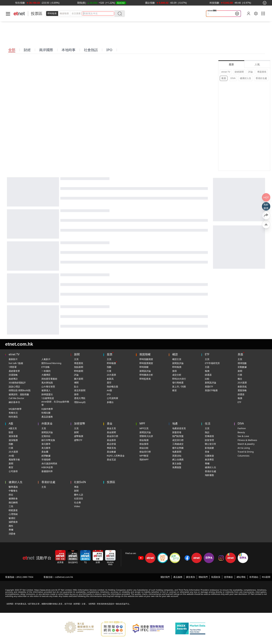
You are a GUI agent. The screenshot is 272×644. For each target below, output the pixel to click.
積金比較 (144, 448)
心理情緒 (13, 514)
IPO (109, 394)
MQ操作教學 (15, 409)
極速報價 (64, 13)
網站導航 (241, 577)
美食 (207, 452)
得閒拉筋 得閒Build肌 (20, 390)
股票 (110, 354)
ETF (207, 354)
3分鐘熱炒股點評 (17, 383)
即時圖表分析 (146, 375)
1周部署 (13, 367)
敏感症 (12, 518)
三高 (11, 506)
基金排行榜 (112, 436)
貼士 (76, 387)
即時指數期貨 (146, 359)
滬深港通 (13, 436)
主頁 (76, 359)
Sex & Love (243, 436)
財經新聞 (239, 72)
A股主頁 (13, 428)
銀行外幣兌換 (48, 440)
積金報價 (144, 440)
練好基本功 (14, 402)
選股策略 (242, 390)
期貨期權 (145, 354)
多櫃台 (110, 402)
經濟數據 (46, 456)
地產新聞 (177, 452)
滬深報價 (13, 440)
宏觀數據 (242, 367)
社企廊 (77, 502)
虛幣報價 (79, 436)
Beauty (241, 432)
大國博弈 (46, 375)
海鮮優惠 (209, 475)
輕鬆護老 (13, 510)
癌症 (11, 495)
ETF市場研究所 (212, 363)
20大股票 (112, 375)
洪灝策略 (13, 375)
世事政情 (209, 436)
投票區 (37, 13)
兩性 (11, 526)
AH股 (110, 390)
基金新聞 (111, 432)
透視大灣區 (80, 398)
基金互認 (111, 459)
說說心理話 (14, 387)
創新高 (110, 379)
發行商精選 (178, 383)
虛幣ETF (78, 440)
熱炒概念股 (112, 387)
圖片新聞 (79, 379)
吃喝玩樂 (46, 413)
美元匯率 (46, 448)
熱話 (207, 432)
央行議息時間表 (49, 463)
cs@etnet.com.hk (64, 577)
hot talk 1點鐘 (16, 363)
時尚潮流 (13, 417)
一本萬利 (46, 371)
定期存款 (46, 436)
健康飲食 (13, 498)
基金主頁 (111, 428)
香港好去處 (261, 78)
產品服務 (178, 577)
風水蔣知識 (47, 383)
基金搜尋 (111, 440)
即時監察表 (145, 379)
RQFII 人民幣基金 (116, 456)
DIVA (233, 78)
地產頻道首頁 (179, 428)
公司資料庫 (112, 398)
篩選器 (208, 375)
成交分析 (177, 375)
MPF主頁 (144, 428)
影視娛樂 (209, 448)
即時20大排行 (179, 379)
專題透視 (262, 72)
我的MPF (144, 459)
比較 (207, 379)
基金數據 (111, 452)
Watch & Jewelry (246, 444)
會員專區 (209, 459)
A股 (11, 423)
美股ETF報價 (211, 390)
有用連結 (254, 577)
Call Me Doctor (16, 398)
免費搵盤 (177, 467)
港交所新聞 (80, 390)
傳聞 (76, 383)
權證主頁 (177, 359)
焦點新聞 (79, 367)
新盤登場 (177, 432)
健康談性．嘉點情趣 (19, 394)
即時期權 (144, 367)
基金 (110, 423)
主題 (207, 367)
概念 (240, 379)
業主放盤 (177, 463)
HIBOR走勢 (47, 467)
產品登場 (111, 444)
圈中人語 (79, 495)
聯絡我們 (203, 577)
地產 (175, 423)
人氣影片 (46, 359)
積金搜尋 (144, 444)
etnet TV (226, 72)
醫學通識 (13, 487)
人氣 (257, 64)
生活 (224, 78)
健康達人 (46, 390)
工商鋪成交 (178, 444)
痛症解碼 (13, 502)
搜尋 (76, 394)
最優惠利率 (47, 471)
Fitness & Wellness (247, 440)
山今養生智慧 (48, 387)
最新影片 (13, 359)
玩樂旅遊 (209, 456)
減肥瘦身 (13, 522)
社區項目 (79, 498)
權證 (175, 354)
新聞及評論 (145, 371)
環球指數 (242, 363)
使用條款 (228, 577)
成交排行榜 (178, 440)
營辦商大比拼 (146, 436)
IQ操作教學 (47, 409)
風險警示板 (14, 459)
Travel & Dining (246, 452)
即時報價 (52, 13)
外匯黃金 (47, 423)
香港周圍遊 (214, 14)
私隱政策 (216, 577)
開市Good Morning (51, 363)
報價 (207, 371)
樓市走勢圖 (178, 448)
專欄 (207, 463)
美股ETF (209, 387)
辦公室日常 (211, 444)
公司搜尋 (13, 471)
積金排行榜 (145, 452)
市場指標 (46, 459)
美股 (240, 354)
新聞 (77, 354)
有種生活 (13, 413)
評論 (250, 72)
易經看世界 (14, 371)
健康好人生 (246, 78)
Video (77, 506)
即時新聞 (79, 371)
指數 (109, 367)
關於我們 (165, 577)
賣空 (109, 383)
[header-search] (99, 13)
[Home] (19, 14)
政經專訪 (13, 379)
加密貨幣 (80, 423)
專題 (76, 487)
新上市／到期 (179, 387)
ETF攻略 (46, 367)
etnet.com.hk (19, 344)
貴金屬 (45, 452)
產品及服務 (47, 417)
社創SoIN (80, 482)
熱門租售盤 (178, 436)
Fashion (242, 428)
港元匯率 (46, 444)
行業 (109, 371)
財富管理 (209, 440)
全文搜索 (76, 13)
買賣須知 (177, 456)
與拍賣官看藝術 (49, 379)
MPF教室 (144, 456)
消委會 (12, 534)
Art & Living (244, 448)
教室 (175, 390)
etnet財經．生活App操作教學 (55, 403)
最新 (231, 64)
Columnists (244, 456)
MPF (142, 423)
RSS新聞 (266, 577)
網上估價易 (178, 459)
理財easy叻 (80, 402)
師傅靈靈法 (47, 394)
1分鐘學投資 (48, 398)
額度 (11, 432)
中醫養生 (13, 491)
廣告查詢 (190, 577)
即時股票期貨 (146, 363)
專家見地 (111, 448)
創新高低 (242, 387)
